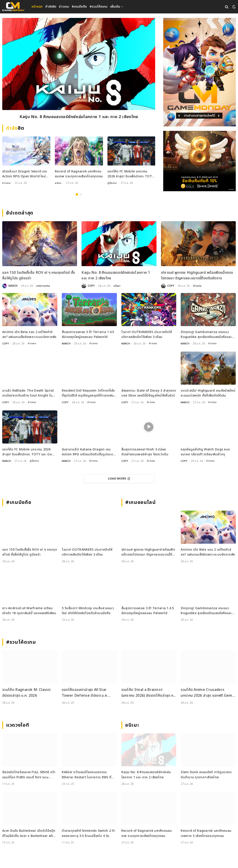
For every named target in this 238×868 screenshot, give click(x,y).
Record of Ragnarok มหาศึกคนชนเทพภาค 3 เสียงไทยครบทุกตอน (206, 833)
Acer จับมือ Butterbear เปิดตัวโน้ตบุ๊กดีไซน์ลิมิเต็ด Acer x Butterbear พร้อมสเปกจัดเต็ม (30, 833)
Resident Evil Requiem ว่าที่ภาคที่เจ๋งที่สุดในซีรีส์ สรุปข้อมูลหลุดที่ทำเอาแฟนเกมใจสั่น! (88, 394)
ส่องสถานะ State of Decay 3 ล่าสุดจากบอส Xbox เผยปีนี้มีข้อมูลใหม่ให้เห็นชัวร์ (149, 394)
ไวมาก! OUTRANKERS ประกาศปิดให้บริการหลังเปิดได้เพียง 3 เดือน (147, 335)
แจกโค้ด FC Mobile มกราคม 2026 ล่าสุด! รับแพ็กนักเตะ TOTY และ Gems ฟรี (131, 175)
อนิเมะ (58, 184)
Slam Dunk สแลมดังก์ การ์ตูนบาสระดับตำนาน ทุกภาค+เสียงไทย (206, 775)
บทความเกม (43, 286)
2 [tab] (81, 195)
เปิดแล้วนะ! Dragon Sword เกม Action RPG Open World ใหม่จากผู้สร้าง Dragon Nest (25, 175)
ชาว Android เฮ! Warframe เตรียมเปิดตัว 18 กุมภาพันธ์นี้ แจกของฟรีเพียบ (29, 611)
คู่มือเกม (112, 184)
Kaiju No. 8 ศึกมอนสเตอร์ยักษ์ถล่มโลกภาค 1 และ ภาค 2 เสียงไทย (79, 117)
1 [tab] (77, 195)
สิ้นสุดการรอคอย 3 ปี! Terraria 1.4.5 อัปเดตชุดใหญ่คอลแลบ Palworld (88, 335)
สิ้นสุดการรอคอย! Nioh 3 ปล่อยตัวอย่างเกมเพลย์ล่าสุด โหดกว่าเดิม (145, 452)
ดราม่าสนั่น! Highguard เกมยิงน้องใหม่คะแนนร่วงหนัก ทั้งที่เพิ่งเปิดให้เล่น (208, 394)
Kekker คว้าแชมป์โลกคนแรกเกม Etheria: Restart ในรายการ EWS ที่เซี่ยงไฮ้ (87, 775)
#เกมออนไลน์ (140, 502)
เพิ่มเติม (115, 7)
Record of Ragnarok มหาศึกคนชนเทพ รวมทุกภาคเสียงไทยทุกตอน (79, 175)
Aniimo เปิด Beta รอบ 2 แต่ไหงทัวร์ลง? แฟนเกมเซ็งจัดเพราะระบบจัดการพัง (29, 335)
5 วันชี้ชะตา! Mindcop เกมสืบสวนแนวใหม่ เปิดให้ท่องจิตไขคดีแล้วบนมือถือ (88, 611)
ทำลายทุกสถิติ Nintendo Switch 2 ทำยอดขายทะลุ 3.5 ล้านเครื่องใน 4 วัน (89, 833)
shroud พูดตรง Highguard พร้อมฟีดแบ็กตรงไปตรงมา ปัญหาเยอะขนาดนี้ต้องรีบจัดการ (197, 276)
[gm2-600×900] (199, 72)
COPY (91, 286)
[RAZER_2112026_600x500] (199, 161)
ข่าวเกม (64, 7)
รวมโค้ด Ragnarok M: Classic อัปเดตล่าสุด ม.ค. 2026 (27, 693)
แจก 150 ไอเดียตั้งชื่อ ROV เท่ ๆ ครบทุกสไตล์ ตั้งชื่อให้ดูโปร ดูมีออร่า (39, 276)
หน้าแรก (37, 7)
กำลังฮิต (51, 7)
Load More (119, 479)
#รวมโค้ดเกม (99, 7)
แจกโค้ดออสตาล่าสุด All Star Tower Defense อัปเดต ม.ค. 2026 (85, 693)
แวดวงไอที (18, 725)
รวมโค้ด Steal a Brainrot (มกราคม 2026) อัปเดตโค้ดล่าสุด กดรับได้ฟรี (149, 693)
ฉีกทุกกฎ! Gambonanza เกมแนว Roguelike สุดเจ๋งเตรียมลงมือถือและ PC (206, 335)
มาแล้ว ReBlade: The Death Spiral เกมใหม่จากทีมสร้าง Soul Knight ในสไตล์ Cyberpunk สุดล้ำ (28, 394)
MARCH (13, 286)
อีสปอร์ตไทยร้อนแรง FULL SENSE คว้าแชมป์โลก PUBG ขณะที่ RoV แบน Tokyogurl (29, 775)
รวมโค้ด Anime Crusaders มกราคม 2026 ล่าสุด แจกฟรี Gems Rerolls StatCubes (207, 693)
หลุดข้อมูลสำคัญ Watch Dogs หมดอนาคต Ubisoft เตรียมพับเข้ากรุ (205, 452)
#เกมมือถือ (79, 7)
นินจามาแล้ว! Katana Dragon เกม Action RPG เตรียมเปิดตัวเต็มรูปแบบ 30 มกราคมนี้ (87, 452)
